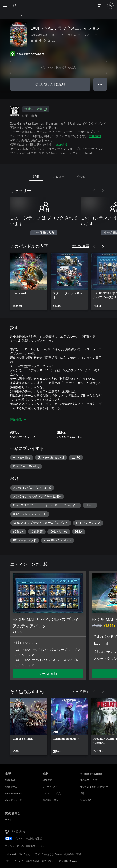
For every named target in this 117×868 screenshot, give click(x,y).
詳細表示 (18, 419)
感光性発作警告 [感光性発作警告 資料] (50, 800)
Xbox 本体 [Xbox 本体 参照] (10, 780)
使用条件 (69, 854)
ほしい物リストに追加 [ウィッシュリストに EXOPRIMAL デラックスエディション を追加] (50, 84)
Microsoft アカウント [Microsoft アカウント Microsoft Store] (91, 780)
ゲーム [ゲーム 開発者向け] (9, 819)
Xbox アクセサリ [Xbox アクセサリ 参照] (14, 800)
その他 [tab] (81, 176)
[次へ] (103, 191)
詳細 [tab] (36, 176)
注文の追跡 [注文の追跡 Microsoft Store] (86, 800)
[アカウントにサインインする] (110, 6)
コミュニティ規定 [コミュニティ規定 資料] (52, 793)
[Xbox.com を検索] (15, 5)
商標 (79, 854)
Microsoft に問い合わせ (18, 854)
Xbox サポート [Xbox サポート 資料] (50, 780)
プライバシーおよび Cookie (47, 854)
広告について (49, 861)
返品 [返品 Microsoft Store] (82, 793)
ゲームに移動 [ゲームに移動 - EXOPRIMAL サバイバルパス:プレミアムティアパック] (48, 674)
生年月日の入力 (44, 233)
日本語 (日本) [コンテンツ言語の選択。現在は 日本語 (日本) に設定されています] (18, 831)
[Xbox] (11, 15)
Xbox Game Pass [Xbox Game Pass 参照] (13, 793)
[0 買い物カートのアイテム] (100, 6)
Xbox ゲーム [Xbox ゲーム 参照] (11, 787)
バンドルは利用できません (58, 67)
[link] (29, 281)
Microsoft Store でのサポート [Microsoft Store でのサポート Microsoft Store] (95, 787)
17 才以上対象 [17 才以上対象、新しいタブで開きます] (36, 109)
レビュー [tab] (58, 176)
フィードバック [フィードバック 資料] (50, 787)
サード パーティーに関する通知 (23, 861)
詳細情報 (95, 136)
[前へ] (94, 191)
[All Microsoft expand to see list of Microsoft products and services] (5, 6)
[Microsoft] (58, 3)
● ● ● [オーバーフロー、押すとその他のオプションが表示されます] (100, 84)
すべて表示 (81, 246)
